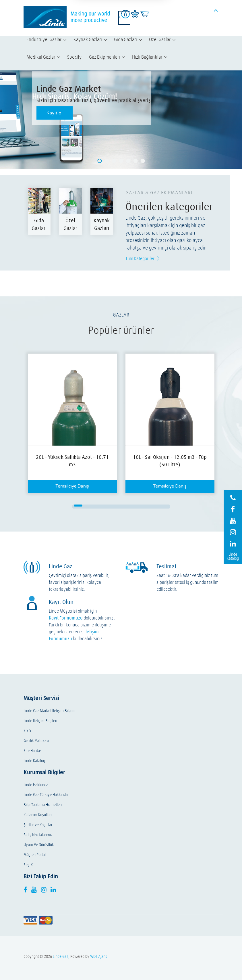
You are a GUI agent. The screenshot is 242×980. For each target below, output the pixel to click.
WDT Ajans (99, 957)
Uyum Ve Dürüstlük (39, 845)
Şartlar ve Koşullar (38, 825)
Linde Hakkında (36, 785)
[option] (39, 211)
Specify (74, 57)
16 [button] (134, 508)
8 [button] (138, 506)
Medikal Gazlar (41, 57)
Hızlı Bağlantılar (147, 57)
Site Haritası (33, 751)
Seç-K (28, 865)
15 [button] (125, 508)
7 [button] (130, 506)
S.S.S (27, 731)
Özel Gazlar (160, 39)
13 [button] (108, 508)
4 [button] (104, 506)
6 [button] (121, 506)
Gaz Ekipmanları (104, 57)
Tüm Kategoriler (140, 258)
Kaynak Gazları (88, 39)
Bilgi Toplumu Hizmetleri (43, 805)
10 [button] (156, 506)
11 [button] (164, 506)
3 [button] (95, 506)
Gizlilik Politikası (36, 741)
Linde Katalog (34, 761)
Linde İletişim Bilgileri (40, 721)
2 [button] (87, 506)
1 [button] (78, 506)
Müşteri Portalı (35, 855)
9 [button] (147, 506)
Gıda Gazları (125, 39)
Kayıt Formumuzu (66, 618)
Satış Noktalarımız (38, 835)
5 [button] (113, 506)
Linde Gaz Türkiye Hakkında (46, 795)
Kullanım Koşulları (38, 815)
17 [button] (143, 508)
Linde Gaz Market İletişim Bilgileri (50, 711)
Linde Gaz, (61, 957)
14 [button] (117, 508)
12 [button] (100, 508)
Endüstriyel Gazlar (44, 39)
